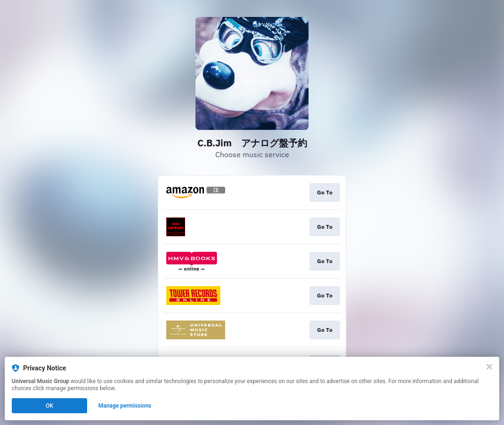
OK (49, 406)
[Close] (489, 367)
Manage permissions (125, 406)
